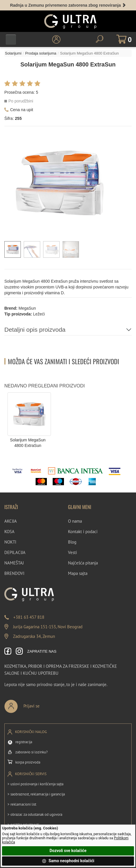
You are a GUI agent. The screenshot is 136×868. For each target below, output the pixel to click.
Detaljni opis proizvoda (35, 330)
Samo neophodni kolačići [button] (68, 861)
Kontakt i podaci (83, 532)
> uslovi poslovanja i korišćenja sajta (35, 784)
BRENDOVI (14, 573)
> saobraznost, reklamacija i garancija (36, 794)
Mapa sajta (78, 573)
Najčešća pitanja (83, 563)
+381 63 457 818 (29, 617)
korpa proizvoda (28, 762)
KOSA (9, 532)
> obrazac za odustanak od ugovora (35, 814)
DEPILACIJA (15, 552)
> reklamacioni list (22, 804)
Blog (72, 542)
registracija (24, 742)
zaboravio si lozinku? (32, 752)
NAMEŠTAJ (14, 563)
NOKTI (10, 542)
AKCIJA (11, 521)
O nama (75, 521)
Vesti (72, 552)
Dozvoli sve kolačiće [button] (68, 851)
